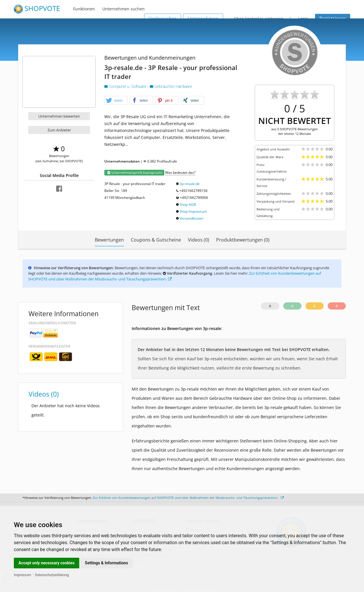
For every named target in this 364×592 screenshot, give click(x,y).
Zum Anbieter (59, 130)
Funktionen (84, 9)
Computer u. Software (126, 86)
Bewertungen (109, 240)
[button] (116, 101)
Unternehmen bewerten (59, 116)
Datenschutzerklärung (52, 575)
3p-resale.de (190, 184)
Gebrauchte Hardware (171, 86)
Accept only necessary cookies (47, 563)
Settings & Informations (107, 563)
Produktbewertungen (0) (243, 240)
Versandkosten (192, 218)
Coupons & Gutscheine (156, 240)
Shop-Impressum (193, 211)
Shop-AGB (188, 204)
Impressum (22, 575)
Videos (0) (199, 240)
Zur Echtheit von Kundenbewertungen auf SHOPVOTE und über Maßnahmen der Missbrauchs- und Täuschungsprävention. (188, 498)
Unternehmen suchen (123, 9)
